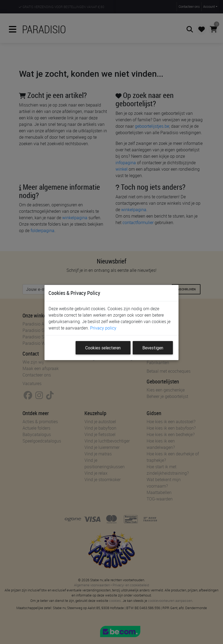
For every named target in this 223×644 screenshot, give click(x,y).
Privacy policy (103, 328)
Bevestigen (153, 348)
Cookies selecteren (103, 348)
